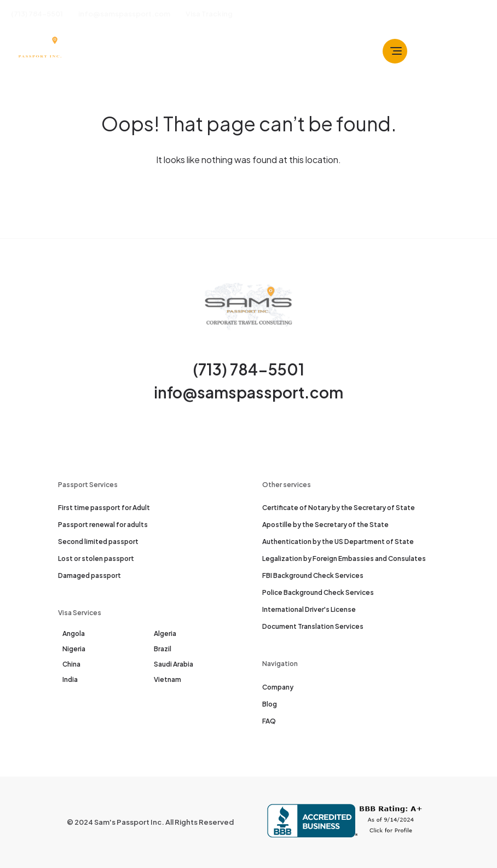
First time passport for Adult (104, 508)
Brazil (163, 649)
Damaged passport (89, 575)
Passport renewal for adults (103, 525)
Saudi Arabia (174, 664)
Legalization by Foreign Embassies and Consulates (344, 559)
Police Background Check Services (318, 592)
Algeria (165, 633)
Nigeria (74, 649)
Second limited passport (98, 542)
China (71, 664)
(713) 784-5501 (248, 369)
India (70, 679)
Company (278, 687)
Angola (74, 633)
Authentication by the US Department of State (338, 542)
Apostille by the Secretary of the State (325, 525)
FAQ (269, 721)
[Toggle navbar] (395, 51)
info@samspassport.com (248, 392)
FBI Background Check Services (313, 575)
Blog (270, 704)
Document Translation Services (313, 626)
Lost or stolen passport (96, 559)
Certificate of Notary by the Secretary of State (339, 508)
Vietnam (167, 679)
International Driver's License (309, 609)
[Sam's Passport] (39, 51)
